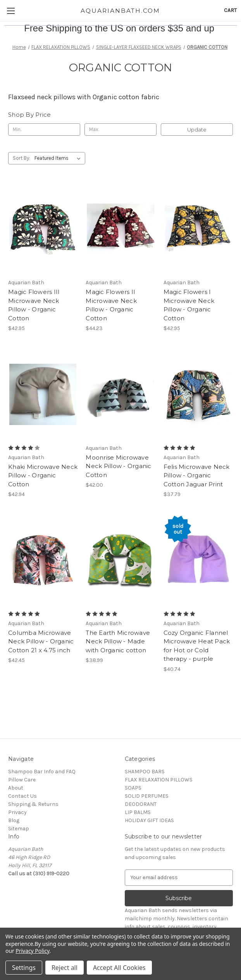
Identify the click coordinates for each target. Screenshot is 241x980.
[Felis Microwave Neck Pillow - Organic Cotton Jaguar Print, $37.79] (198, 394)
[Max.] (120, 130)
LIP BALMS (138, 812)
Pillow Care (22, 780)
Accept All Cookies (119, 968)
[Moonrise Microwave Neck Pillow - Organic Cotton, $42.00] (120, 394)
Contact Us (22, 796)
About (16, 788)
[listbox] (59, 158)
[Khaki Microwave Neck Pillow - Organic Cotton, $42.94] (43, 394)
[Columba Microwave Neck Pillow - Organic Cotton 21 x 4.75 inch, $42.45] (43, 560)
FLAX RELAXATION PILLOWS (159, 780)
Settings (24, 968)
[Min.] (44, 130)
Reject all (65, 968)
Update (197, 130)
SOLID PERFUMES (147, 796)
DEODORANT (141, 804)
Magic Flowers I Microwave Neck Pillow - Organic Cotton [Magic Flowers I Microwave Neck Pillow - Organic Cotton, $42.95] (189, 305)
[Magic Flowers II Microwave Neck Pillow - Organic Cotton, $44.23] (120, 229)
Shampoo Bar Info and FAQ (42, 772)
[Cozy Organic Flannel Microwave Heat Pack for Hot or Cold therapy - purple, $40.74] (198, 560)
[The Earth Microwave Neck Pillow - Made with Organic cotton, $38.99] (120, 560)
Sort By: (22, 158)
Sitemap (19, 829)
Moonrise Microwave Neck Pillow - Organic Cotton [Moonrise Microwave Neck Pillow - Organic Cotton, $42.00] (118, 466)
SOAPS (133, 788)
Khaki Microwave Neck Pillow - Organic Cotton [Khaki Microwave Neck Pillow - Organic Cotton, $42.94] (43, 475)
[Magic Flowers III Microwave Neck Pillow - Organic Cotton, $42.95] (43, 229)
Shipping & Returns (33, 804)
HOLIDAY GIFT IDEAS (149, 820)
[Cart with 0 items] (230, 10)
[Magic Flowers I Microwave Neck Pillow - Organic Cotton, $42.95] (198, 229)
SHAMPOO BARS (145, 772)
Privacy (17, 812)
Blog (14, 820)
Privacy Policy (32, 951)
